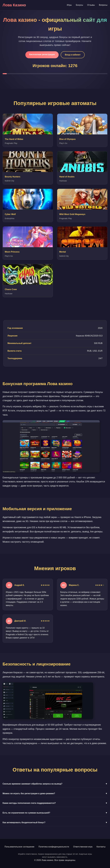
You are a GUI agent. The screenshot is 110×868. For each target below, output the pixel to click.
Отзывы (91, 5)
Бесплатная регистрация (42, 54)
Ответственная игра (83, 847)
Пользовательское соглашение (19, 847)
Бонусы (79, 5)
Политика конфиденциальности (54, 847)
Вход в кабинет (73, 55)
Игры (69, 5)
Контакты (101, 847)
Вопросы (103, 5)
